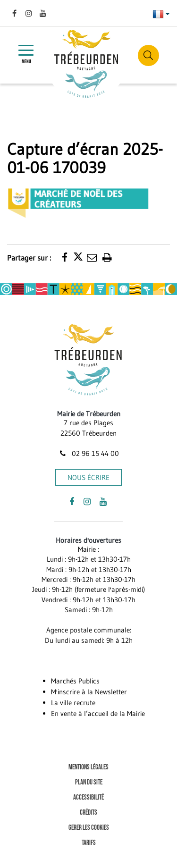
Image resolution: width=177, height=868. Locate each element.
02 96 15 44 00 (88, 453)
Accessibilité (88, 797)
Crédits (88, 813)
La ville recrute (73, 703)
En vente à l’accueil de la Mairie (98, 713)
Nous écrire (88, 477)
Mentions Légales (88, 767)
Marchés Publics (75, 681)
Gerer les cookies (89, 828)
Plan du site (89, 782)
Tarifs (89, 843)
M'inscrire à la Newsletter (89, 692)
